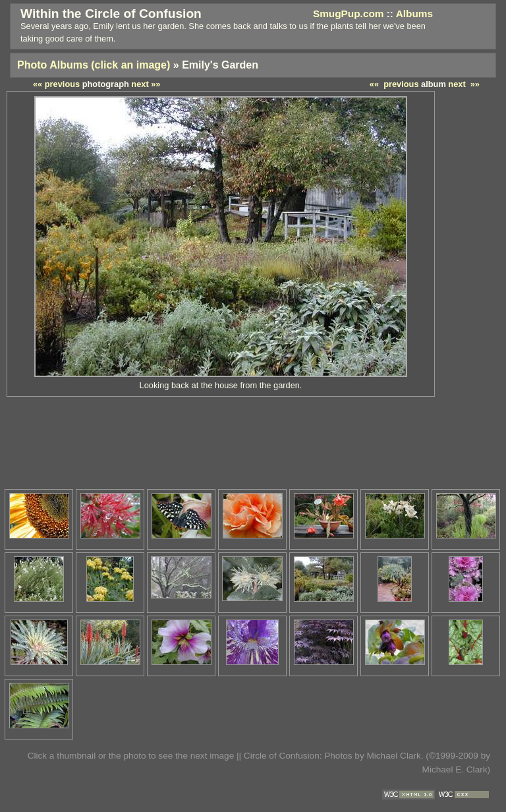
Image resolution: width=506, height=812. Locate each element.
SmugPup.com (349, 14)
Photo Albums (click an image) (94, 65)
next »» (464, 84)
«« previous (394, 84)
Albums (414, 14)
